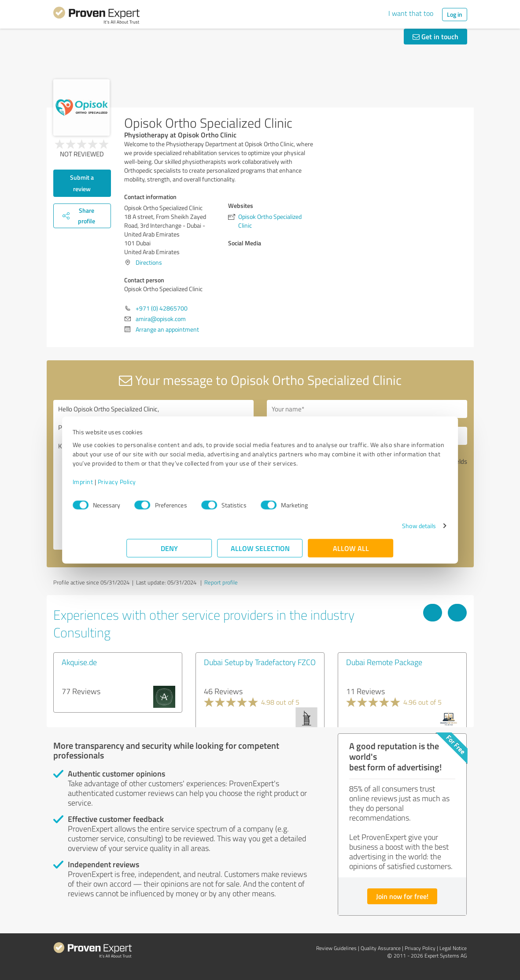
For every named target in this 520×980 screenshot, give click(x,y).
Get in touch (435, 36)
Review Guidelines (336, 948)
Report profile (221, 582)
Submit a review (82, 183)
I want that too (411, 13)
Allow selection (260, 553)
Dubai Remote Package (384, 662)
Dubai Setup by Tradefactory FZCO (260, 662)
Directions (149, 262)
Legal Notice (453, 948)
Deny (169, 553)
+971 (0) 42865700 (162, 308)
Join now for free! (402, 896)
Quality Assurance (381, 948)
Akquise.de (79, 662)
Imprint (137, 486)
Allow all (351, 553)
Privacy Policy (171, 486)
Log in (455, 14)
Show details (365, 530)
